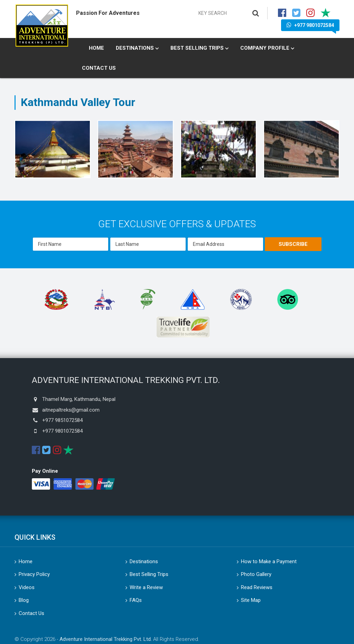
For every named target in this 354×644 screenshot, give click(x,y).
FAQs (136, 600)
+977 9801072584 (310, 25)
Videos (27, 587)
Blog (24, 600)
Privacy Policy (34, 574)
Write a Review (146, 587)
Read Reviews (257, 587)
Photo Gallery (256, 574)
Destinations (135, 48)
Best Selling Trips (197, 48)
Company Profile (265, 48)
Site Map (251, 600)
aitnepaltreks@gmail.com (71, 410)
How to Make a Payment (269, 561)
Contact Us (99, 68)
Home (96, 48)
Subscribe (293, 244)
